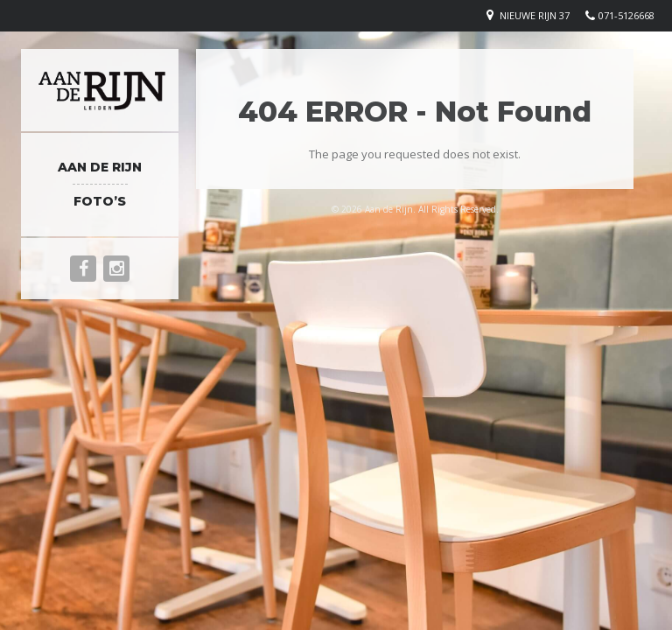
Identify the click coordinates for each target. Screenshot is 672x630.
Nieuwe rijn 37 (535, 15)
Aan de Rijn (100, 167)
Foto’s (100, 201)
